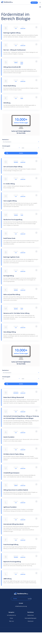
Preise (11, 618)
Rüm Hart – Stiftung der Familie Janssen (15, 50)
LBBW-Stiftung (7, 579)
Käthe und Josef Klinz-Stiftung (12, 295)
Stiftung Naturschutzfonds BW (12, 67)
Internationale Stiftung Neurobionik (13, 524)
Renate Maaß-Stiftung (10, 86)
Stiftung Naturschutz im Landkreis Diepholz (16, 490)
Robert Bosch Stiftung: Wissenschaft (14, 397)
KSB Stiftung (7, 103)
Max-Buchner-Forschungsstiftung (13, 220)
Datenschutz (31, 615)
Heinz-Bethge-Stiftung (10, 332)
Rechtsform (6, 140)
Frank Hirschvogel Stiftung (11, 545)
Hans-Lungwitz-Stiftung (10, 201)
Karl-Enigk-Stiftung (9, 276)
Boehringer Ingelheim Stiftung (12, 33)
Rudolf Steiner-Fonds (9, 238)
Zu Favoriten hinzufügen (36, 27)
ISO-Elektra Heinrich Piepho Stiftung (14, 454)
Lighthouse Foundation (10, 507)
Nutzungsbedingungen (31, 618)
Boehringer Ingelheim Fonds (11, 257)
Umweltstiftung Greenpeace (11, 473)
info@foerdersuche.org (21, 606)
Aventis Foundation (9, 437)
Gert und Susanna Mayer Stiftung (13, 167)
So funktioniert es (11, 615)
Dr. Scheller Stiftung (9, 184)
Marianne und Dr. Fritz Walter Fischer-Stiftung (16, 313)
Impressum (31, 621)
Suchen (21, 153)
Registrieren (34, 3)
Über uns (11, 621)
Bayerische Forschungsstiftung (12, 562)
